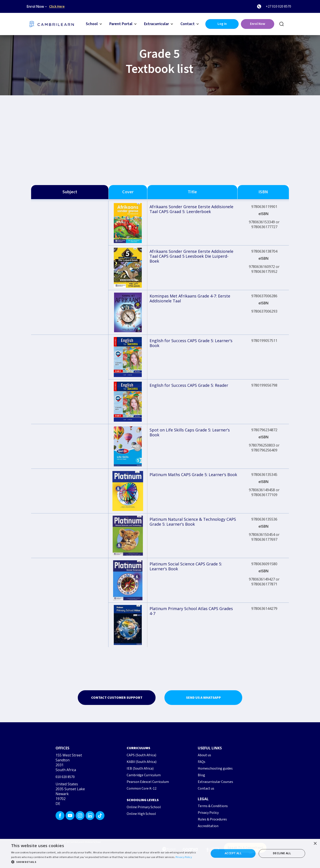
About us (204, 755)
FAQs (202, 762)
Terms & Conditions (213, 806)
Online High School (141, 814)
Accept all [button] (233, 853)
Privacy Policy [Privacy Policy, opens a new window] (184, 857)
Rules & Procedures (212, 819)
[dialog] (160, 853)
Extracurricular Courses (215, 782)
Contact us (206, 788)
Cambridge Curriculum (144, 775)
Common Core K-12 (142, 788)
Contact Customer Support (117, 698)
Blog (201, 775)
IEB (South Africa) (140, 768)
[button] (94, 24)
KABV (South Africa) (142, 762)
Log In (222, 24)
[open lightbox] (128, 223)
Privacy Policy (208, 813)
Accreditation (208, 826)
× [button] (315, 844)
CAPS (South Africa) (141, 755)
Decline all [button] (282, 853)
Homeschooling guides (215, 768)
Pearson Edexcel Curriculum (148, 782)
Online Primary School (144, 807)
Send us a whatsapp (203, 698)
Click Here (57, 6)
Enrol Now (258, 24)
